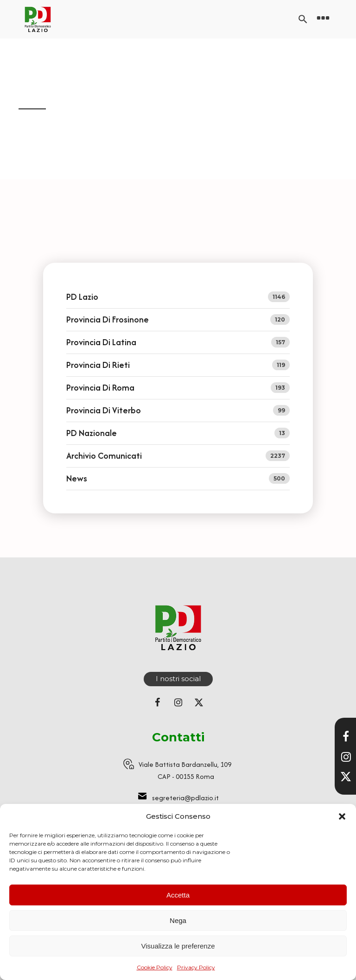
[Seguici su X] (346, 777)
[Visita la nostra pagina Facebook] (346, 736)
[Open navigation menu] (323, 19)
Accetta (178, 895)
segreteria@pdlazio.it (185, 798)
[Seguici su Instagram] (178, 702)
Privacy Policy (196, 967)
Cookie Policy (155, 967)
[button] (342, 816)
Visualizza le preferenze (178, 946)
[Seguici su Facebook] (157, 702)
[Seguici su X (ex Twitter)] (199, 702)
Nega (178, 920)
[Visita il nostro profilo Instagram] (346, 757)
